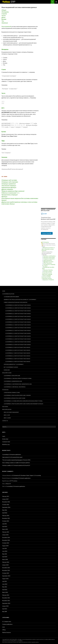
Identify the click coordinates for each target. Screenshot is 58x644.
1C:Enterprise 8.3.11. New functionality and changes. (18, 342)
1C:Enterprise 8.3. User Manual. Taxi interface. (15, 387)
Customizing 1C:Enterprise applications (12, 454)
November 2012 (6, 601)
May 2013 (5, 587)
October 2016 (6, 505)
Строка (4, 14)
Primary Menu (56, 2)
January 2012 (5, 606)
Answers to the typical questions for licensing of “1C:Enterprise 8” (20, 299)
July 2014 (5, 548)
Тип (3, 21)
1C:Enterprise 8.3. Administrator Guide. (13, 381)
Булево (4, 19)
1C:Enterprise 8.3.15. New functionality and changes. (18, 330)
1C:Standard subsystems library (11, 297)
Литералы (5, 12)
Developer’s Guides (7, 373)
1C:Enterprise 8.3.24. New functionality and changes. (18, 305)
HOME (4, 291)
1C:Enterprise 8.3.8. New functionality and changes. (18, 350)
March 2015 (5, 529)
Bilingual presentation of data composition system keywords (48, 249)
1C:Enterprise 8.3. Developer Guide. (12, 376)
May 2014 (5, 554)
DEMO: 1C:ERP (7, 415)
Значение (5, 23)
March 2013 (5, 592)
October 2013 (6, 573)
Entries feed (5, 439)
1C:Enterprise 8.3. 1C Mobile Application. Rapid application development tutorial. (23, 401)
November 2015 (6, 518)
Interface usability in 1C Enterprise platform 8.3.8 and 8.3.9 (16, 465)
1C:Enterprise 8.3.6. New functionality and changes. (18, 356)
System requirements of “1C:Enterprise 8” (14, 364)
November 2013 (6, 570)
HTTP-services (14, 481)
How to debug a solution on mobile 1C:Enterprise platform (16, 463)
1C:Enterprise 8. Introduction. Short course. (15, 398)
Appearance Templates (48, 280)
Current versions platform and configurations (16, 302)
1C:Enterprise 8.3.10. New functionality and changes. (18, 345)
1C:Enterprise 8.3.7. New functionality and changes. (18, 353)
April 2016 (5, 513)
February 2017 (6, 496)
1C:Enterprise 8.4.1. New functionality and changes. (18, 361)
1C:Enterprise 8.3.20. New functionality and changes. (18, 316)
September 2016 (6, 507)
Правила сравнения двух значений (13, 191)
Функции (4, 196)
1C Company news (7, 621)
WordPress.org (6, 444)
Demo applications (7, 409)
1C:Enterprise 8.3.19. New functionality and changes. (18, 319)
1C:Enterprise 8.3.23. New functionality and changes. (18, 308)
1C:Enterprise (45, 242)
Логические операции (9, 186)
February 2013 (6, 595)
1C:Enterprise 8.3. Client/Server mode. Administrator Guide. (18, 384)
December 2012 (6, 598)
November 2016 (6, 502)
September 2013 (6, 576)
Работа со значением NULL (11, 193)
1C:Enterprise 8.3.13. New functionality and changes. (18, 336)
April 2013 (5, 590)
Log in (4, 436)
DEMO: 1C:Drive (7, 418)
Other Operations (48, 263)
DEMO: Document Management (11, 412)
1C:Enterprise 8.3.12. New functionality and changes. (18, 339)
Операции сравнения (9, 184)
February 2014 (6, 562)
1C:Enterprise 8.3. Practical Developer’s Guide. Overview (17, 395)
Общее (4, 10)
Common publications (7, 624)
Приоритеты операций (10, 195)
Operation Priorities (48, 270)
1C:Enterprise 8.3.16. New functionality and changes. (18, 328)
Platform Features (7, 632)
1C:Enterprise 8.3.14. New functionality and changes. (18, 333)
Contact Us (5, 421)
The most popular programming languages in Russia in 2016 (16, 460)
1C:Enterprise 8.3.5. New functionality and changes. (18, 359)
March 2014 (5, 559)
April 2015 (5, 526)
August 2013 (5, 579)
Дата (3, 17)
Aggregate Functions (48, 262)
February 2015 (6, 532)
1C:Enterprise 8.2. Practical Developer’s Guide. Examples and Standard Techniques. (24, 404)
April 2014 (5, 557)
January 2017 (5, 499)
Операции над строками (10, 182)
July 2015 (5, 524)
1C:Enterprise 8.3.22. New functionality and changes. (18, 311)
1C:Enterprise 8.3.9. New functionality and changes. (18, 347)
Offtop (4, 630)
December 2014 (6, 537)
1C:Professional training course (12, 393)
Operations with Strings (49, 257)
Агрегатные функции (9, 187)
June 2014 (5, 551)
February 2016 (6, 516)
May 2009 (5, 612)
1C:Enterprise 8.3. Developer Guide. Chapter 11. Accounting (26, 475)
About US (8, 484)
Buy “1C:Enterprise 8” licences (11, 367)
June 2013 (5, 584)
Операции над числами (9, 180)
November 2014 (6, 540)
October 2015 (6, 521)
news (4, 627)
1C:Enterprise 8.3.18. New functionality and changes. (18, 322)
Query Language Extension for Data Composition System (47, 277)
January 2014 (5, 565)
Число (4, 16)
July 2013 (5, 581)
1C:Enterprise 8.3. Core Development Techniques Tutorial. (18, 378)
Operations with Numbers (49, 256)
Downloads (7, 370)
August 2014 (5, 546)
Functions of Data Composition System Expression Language (47, 273)
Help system (5, 407)
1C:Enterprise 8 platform (8, 294)
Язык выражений (6, 26)
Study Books (5, 390)
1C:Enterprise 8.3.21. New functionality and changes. (18, 314)
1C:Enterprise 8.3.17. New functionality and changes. (18, 325)
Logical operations (48, 260)
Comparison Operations (49, 259)
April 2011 (5, 609)
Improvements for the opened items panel (12, 457)
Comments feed (6, 442)
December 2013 (6, 568)
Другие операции (7, 189)
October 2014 (6, 543)
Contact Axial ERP (47, 233)
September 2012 (6, 603)
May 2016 (5, 510)
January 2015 (5, 535)
